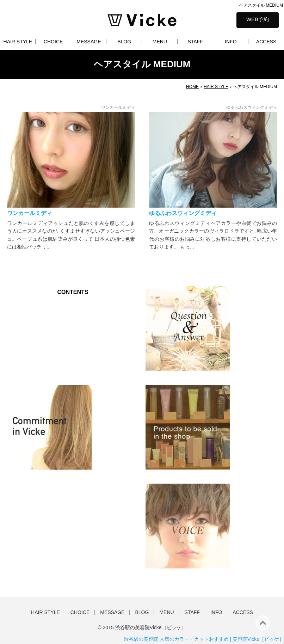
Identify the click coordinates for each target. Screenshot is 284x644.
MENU (160, 42)
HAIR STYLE (18, 42)
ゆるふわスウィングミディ (183, 213)
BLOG (124, 42)
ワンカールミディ (30, 213)
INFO (231, 42)
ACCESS (266, 42)
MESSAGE (89, 42)
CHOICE (53, 42)
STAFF (195, 42)
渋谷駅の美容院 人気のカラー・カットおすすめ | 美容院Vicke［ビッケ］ (204, 639)
